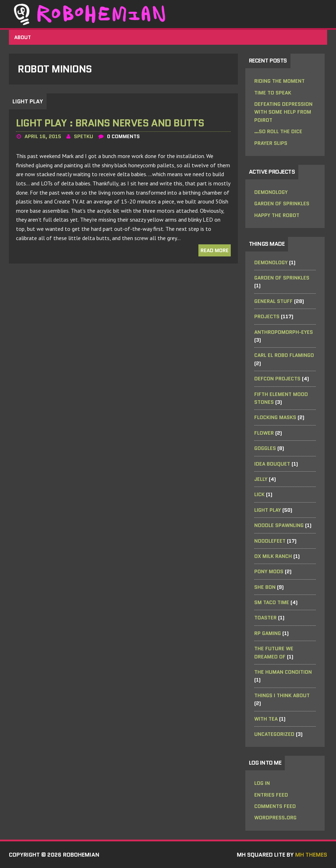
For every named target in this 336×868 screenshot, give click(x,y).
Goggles (265, 448)
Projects (267, 316)
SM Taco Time (272, 602)
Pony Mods (269, 571)
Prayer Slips (271, 143)
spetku (84, 136)
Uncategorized (274, 734)
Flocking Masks (275, 417)
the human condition (283, 672)
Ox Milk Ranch (273, 556)
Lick (259, 494)
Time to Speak (273, 93)
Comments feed (275, 806)
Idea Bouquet (272, 464)
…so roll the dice (278, 131)
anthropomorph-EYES (284, 332)
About (23, 37)
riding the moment (279, 81)
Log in (262, 783)
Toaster (265, 618)
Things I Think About (282, 695)
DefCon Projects (277, 379)
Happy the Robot (277, 215)
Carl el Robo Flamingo (284, 355)
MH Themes (311, 855)
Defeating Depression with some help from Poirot (283, 112)
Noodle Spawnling (279, 525)
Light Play (268, 510)
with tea (266, 719)
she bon (265, 587)
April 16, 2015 (43, 136)
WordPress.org (275, 818)
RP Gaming (268, 633)
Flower (264, 433)
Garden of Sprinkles (282, 204)
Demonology (271, 192)
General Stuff (273, 301)
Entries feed (271, 795)
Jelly (261, 479)
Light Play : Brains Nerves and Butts (110, 123)
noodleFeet (270, 541)
